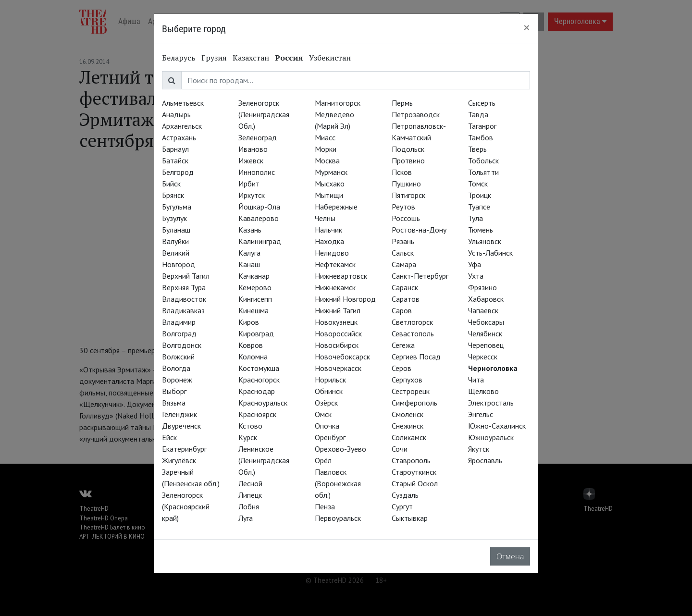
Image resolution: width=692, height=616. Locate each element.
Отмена (510, 556)
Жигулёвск (179, 460)
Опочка (327, 426)
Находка (329, 241)
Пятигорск (408, 195)
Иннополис (257, 172)
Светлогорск (412, 322)
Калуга (249, 253)
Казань (250, 230)
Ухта (476, 276)
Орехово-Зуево (340, 449)
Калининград (260, 241)
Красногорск (259, 380)
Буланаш (176, 230)
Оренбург (330, 437)
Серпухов (407, 380)
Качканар (254, 276)
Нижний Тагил (338, 310)
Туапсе (479, 207)
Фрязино (482, 287)
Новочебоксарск (342, 357)
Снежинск (408, 426)
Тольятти (483, 172)
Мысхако (330, 184)
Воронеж (177, 380)
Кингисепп (255, 299)
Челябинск (485, 333)
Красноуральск (263, 403)
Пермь (402, 103)
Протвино (408, 160)
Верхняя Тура (184, 287)
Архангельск (182, 126)
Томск (478, 184)
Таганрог (482, 126)
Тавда (478, 114)
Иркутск (252, 195)
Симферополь (414, 403)
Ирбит (249, 184)
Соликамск (409, 437)
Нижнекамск (335, 287)
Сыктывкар (410, 518)
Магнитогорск (338, 103)
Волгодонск (182, 345)
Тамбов (481, 137)
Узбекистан (330, 58)
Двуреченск (181, 426)
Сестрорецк (411, 391)
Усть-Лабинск (490, 253)
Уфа (475, 264)
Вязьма (174, 403)
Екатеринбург (184, 449)
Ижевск (251, 160)
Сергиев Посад (416, 357)
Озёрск (326, 403)
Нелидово (332, 253)
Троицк (480, 195)
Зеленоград (258, 137)
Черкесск (483, 357)
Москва (327, 160)
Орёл (323, 460)
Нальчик (328, 230)
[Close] (527, 27)
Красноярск (257, 414)
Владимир (179, 322)
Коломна (253, 357)
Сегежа (403, 345)
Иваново (253, 149)
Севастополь (413, 333)
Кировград (256, 333)
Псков (402, 172)
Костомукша (259, 368)
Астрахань (179, 137)
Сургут (402, 506)
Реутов (403, 207)
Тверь (477, 149)
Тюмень (481, 230)
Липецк (250, 495)
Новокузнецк (336, 322)
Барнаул (175, 149)
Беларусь (179, 58)
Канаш (249, 264)
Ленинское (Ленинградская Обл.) (264, 460)
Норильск (330, 380)
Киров (249, 322)
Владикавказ (183, 310)
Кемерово (255, 287)
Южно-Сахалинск (497, 426)
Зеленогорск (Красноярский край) (186, 506)
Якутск (479, 449)
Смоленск (408, 414)
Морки (326, 149)
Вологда (176, 368)
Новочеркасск (338, 368)
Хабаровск (486, 299)
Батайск (175, 160)
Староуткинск (414, 472)
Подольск (408, 149)
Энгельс (481, 414)
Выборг (174, 391)
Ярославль (485, 460)
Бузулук (174, 218)
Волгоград (179, 333)
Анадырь (176, 114)
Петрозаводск (416, 114)
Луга (246, 518)
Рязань (403, 241)
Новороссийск (338, 333)
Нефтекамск (335, 264)
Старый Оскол (415, 483)
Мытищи (329, 195)
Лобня (249, 506)
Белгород (178, 172)
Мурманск (331, 172)
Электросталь (491, 403)
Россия (289, 58)
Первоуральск (338, 518)
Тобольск (483, 160)
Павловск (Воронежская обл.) (338, 483)
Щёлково (483, 391)
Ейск (169, 437)
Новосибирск (337, 345)
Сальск (403, 253)
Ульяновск (485, 241)
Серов (402, 368)
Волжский (178, 357)
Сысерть (482, 103)
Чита (476, 380)
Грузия (214, 58)
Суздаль (405, 495)
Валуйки (175, 241)
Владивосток (184, 299)
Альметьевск (183, 103)
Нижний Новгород (345, 299)
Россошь (406, 218)
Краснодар (257, 391)
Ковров (251, 345)
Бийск (171, 184)
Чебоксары (486, 322)
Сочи (400, 449)
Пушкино (406, 184)
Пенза (325, 506)
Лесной (250, 483)
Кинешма (253, 310)
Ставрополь (411, 460)
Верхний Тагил (186, 276)
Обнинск (329, 391)
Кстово (250, 426)
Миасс (325, 137)
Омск (323, 414)
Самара (404, 264)
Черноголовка (493, 368)
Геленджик (179, 414)
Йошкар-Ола (259, 207)
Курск (248, 437)
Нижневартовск (341, 276)
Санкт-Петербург (420, 276)
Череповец (486, 345)
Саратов (406, 299)
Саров (402, 310)
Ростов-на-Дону (419, 230)
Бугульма (177, 207)
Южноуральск (491, 437)
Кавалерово (259, 218)
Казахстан (251, 58)
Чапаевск (483, 310)
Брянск (173, 195)
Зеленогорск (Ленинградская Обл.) (264, 114)
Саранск (405, 287)
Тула (476, 218)
